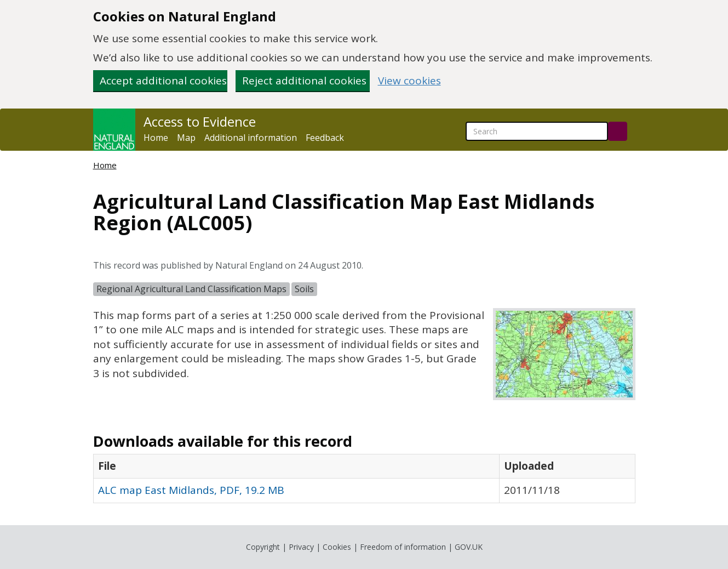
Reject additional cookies (304, 81)
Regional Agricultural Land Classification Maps (191, 289)
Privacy (301, 547)
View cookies (409, 81)
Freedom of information (403, 547)
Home (156, 138)
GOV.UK (469, 547)
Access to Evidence (200, 122)
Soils (304, 289)
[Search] (618, 131)
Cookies (337, 547)
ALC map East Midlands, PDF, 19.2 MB (191, 490)
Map (186, 138)
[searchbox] (537, 131)
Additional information (251, 138)
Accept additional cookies (163, 81)
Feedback (325, 138)
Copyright (263, 547)
